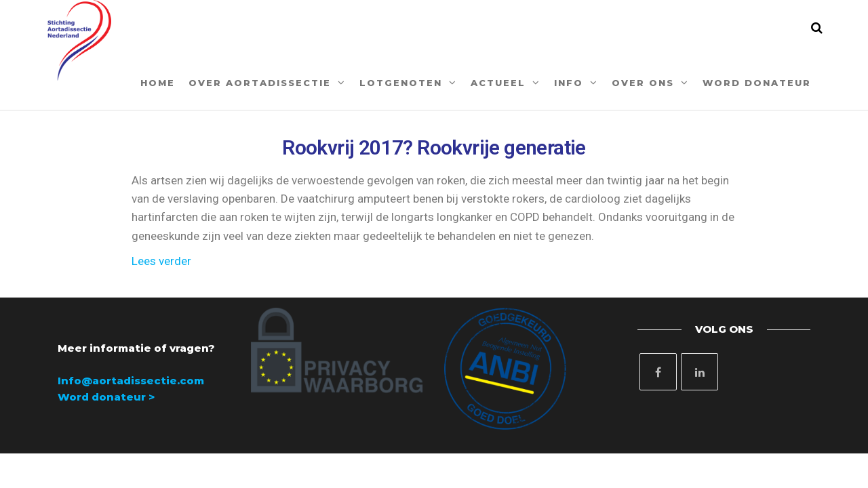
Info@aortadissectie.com (131, 381)
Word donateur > (106, 397)
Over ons (643, 83)
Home (158, 83)
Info (569, 83)
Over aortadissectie (260, 83)
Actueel (498, 83)
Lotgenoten (401, 83)
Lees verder (161, 261)
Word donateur (757, 83)
